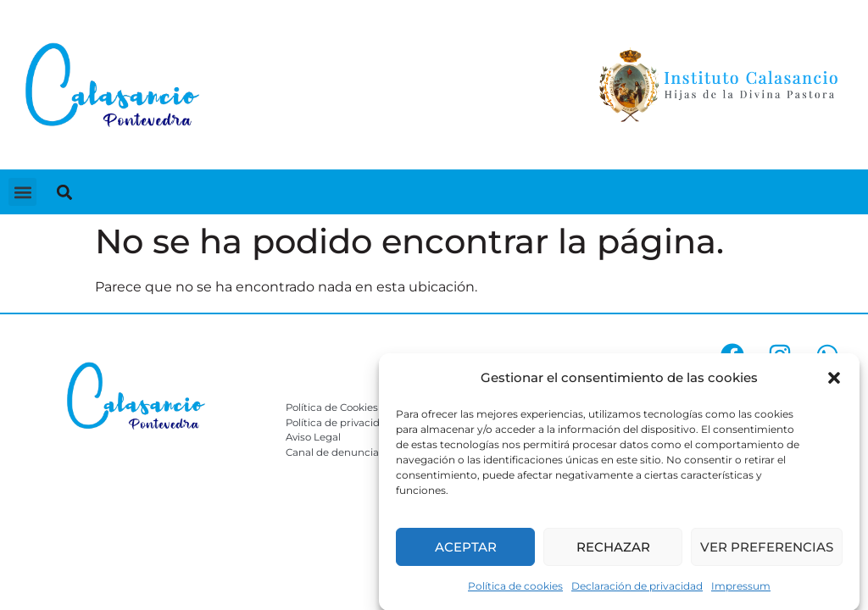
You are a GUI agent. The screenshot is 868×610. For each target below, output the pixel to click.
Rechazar (613, 549)
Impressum (741, 589)
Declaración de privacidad (637, 589)
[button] (834, 381)
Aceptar (466, 549)
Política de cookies (515, 589)
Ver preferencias (767, 549)
